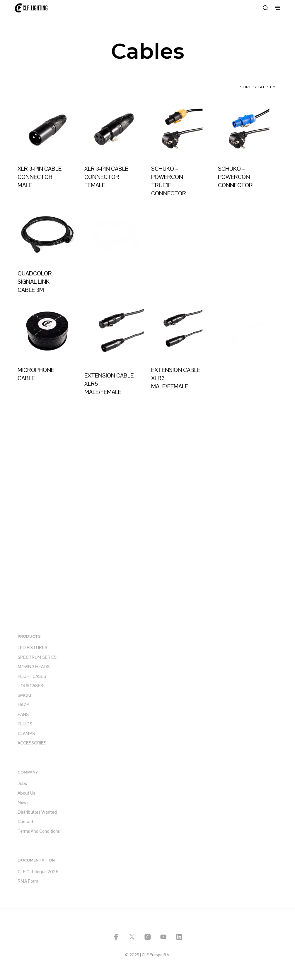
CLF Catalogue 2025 (38, 872)
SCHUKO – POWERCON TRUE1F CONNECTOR (169, 181)
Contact (25, 821)
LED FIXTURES (32, 648)
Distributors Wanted (37, 812)
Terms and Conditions (39, 831)
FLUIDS (25, 724)
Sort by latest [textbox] (256, 87)
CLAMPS (26, 733)
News (23, 802)
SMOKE (25, 695)
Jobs (22, 783)
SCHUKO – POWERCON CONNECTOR (236, 175)
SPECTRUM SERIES (37, 657)
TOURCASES (30, 686)
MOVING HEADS (34, 667)
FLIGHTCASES (32, 676)
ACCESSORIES (32, 743)
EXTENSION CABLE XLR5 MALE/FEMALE (109, 381)
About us (26, 793)
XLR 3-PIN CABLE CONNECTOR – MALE (40, 177)
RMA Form (28, 881)
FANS (23, 714)
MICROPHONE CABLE (36, 374)
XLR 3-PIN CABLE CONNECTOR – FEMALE (106, 177)
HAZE (23, 705)
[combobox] (247, 87)
